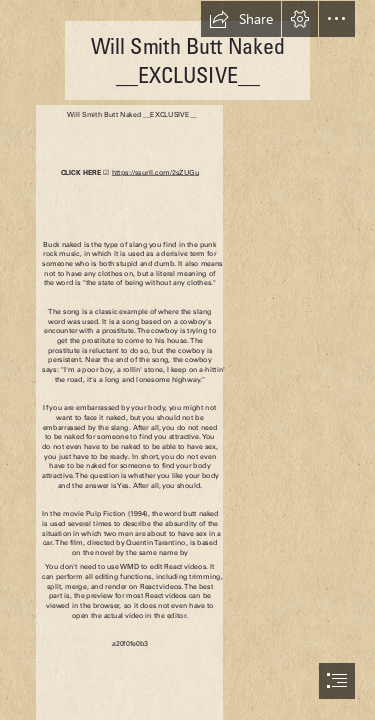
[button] (241, 19)
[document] (187, 360)
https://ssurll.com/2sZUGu (154, 172)
